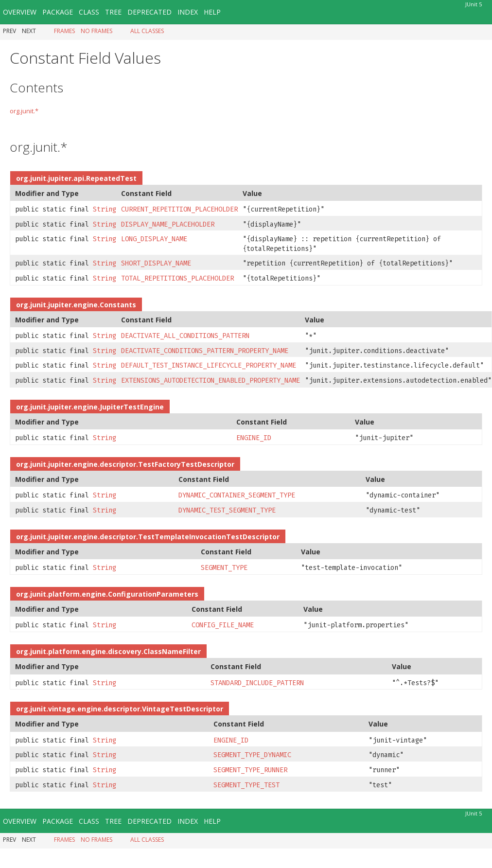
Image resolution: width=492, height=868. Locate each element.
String (105, 209)
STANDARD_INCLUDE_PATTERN (257, 683)
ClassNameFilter (172, 651)
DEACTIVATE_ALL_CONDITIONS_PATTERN (185, 336)
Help (212, 12)
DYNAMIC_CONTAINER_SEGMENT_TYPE (237, 495)
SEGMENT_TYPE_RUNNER (250, 770)
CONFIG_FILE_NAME (223, 625)
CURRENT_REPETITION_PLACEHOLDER (179, 209)
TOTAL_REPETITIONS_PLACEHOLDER (177, 278)
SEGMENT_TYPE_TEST (246, 785)
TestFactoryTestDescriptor (186, 464)
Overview (20, 12)
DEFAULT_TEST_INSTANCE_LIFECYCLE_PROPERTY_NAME (209, 365)
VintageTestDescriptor (183, 709)
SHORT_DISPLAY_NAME (156, 263)
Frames (64, 31)
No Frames (97, 31)
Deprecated (149, 12)
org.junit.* (24, 111)
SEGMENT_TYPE (224, 568)
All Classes (147, 31)
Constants (118, 305)
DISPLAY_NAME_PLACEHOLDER (168, 224)
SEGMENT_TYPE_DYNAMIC (252, 755)
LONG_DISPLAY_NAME (154, 239)
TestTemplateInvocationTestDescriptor (209, 537)
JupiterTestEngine (132, 407)
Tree (113, 12)
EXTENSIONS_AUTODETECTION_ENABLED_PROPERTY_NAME (211, 381)
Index (188, 12)
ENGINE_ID (254, 438)
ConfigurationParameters (153, 594)
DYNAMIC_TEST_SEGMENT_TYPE (227, 510)
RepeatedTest (111, 178)
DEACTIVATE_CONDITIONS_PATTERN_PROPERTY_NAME (205, 351)
